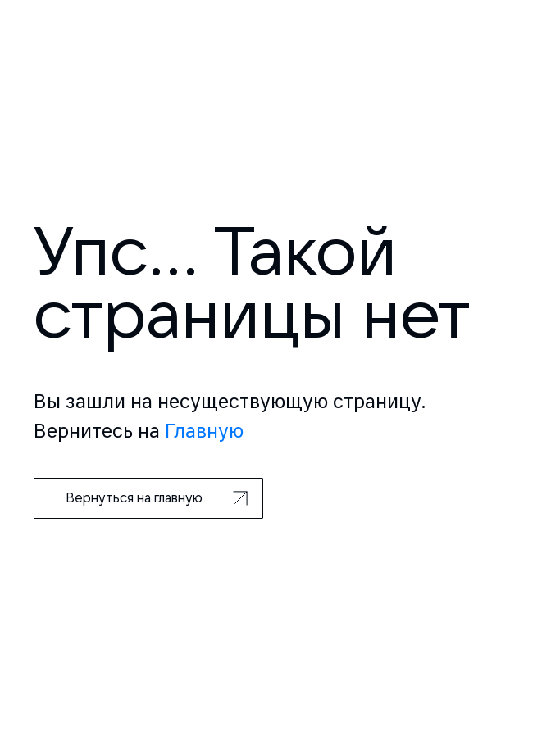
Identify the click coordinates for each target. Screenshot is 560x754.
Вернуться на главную (157, 497)
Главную (204, 431)
